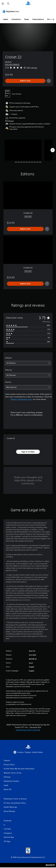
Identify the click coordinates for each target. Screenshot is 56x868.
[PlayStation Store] (11, 11)
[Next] (53, 150)
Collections (16, 19)
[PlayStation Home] (28, 4)
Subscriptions (38, 19)
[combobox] (28, 363)
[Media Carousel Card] (23, 150)
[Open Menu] (3, 4)
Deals (27, 19)
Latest (6, 19)
